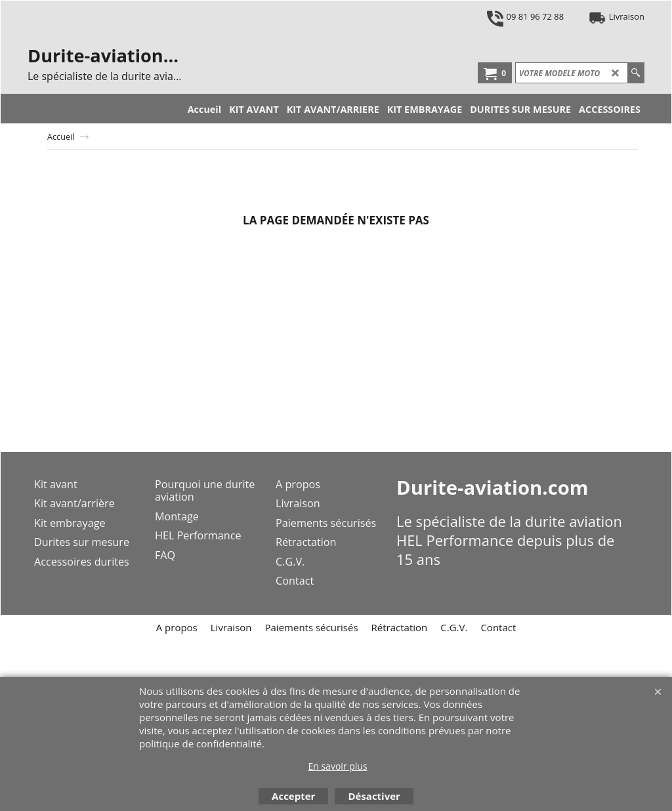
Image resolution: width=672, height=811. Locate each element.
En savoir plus (337, 766)
